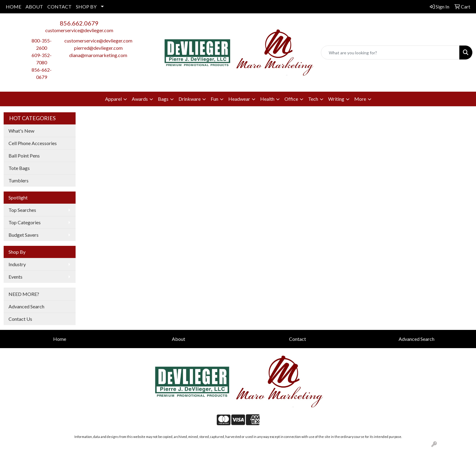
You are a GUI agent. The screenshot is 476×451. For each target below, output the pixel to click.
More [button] (360, 99)
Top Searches (22, 210)
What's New (21, 131)
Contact (297, 339)
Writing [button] (336, 99)
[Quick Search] (390, 53)
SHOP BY (86, 7)
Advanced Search (26, 306)
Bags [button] (163, 99)
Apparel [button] (113, 99)
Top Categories (25, 222)
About (178, 339)
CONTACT (59, 7)
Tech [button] (313, 99)
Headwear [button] (239, 99)
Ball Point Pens (24, 156)
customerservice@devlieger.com (79, 30)
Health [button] (267, 99)
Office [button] (291, 99)
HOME (14, 7)
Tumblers (19, 180)
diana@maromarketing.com (98, 55)
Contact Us (20, 319)
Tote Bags (19, 168)
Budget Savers (24, 235)
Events (15, 277)
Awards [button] (140, 99)
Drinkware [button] (190, 99)
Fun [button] (214, 99)
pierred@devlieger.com (98, 48)
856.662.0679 (79, 23)
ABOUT (34, 7)
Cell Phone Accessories (33, 143)
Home (60, 339)
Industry (17, 264)
